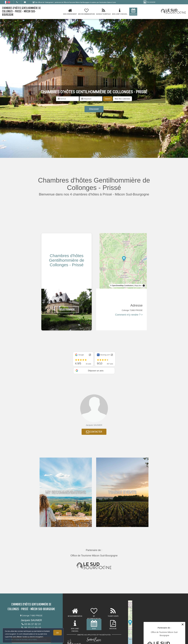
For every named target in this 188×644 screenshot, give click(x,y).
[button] (122, 99)
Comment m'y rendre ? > (129, 315)
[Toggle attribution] (144, 286)
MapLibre (138, 286)
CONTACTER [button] (94, 432)
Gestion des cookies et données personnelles (21, 639)
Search (108, 99)
